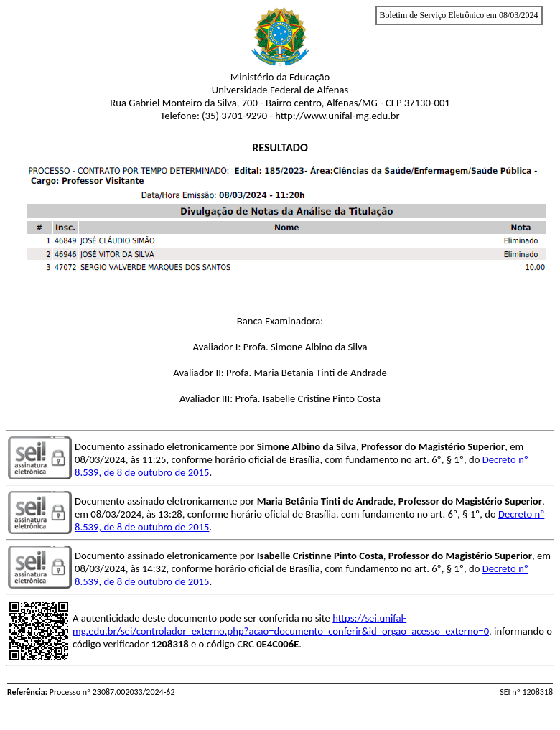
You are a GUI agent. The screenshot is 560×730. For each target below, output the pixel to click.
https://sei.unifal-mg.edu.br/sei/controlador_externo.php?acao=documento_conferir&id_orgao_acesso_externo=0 (281, 624)
